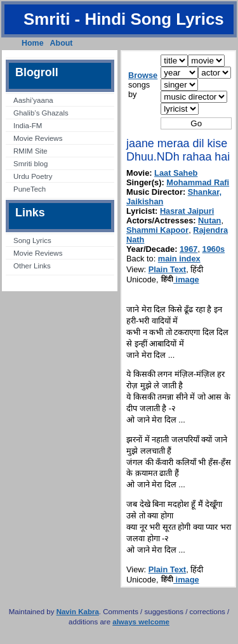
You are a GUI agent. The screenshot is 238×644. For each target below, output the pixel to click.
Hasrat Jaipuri (187, 211)
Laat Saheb (176, 173)
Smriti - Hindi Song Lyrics (124, 19)
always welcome (141, 622)
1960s (214, 249)
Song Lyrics (32, 240)
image (180, 279)
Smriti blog (30, 164)
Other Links (32, 266)
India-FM (28, 126)
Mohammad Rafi (198, 182)
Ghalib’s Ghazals (41, 113)
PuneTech (30, 189)
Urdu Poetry (33, 176)
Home (33, 43)
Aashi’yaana (33, 100)
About (62, 43)
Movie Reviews (38, 138)
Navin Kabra (78, 612)
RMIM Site (30, 151)
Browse (143, 75)
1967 (188, 249)
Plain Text (168, 269)
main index (179, 259)
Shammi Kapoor (157, 230)
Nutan (209, 220)
